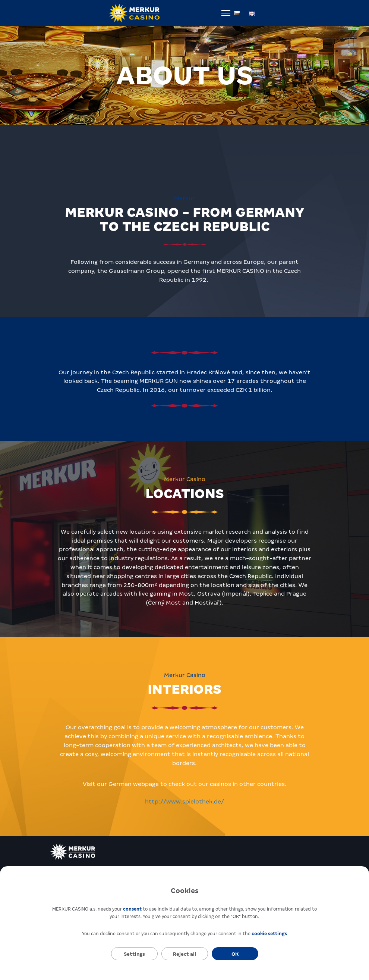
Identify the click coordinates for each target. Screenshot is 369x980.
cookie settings (269, 934)
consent (132, 909)
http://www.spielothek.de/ (184, 801)
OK (235, 954)
